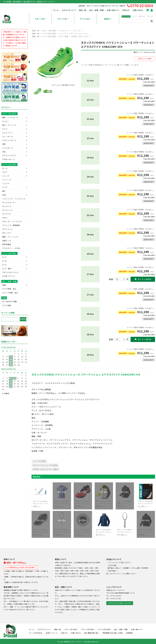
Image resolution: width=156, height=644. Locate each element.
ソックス (6, 183)
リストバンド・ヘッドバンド (13, 199)
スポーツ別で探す (49, 31)
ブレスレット (8, 210)
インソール (7, 180)
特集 (4, 298)
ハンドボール (8, 148)
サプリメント (8, 229)
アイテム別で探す (49, 33)
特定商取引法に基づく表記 (113, 632)
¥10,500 (125, 502)
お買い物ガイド (113, 10)
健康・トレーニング (10, 237)
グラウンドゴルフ (9, 155)
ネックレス (7, 206)
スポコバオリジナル (10, 272)
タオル (5, 218)
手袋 (4, 195)
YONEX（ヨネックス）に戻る (45, 469)
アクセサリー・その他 (11, 248)
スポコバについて (69, 10)
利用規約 (129, 632)
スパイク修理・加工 (10, 293)
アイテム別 (84, 19)
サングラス (7, 214)
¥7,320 (83, 530)
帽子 (4, 191)
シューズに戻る (39, 460)
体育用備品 (7, 244)
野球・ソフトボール (10, 117)
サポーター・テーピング (12, 221)
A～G (4, 257)
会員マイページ (52, 632)
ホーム (56, 10)
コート (135, 16)
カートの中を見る (36, 632)
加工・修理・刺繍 (96, 10)
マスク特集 (7, 305)
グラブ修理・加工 (9, 289)
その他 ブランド (9, 276)
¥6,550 (83, 502)
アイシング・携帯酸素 (11, 225)
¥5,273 (41, 530)
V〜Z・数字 (64, 36)
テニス (5, 129)
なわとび (142, 16)
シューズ (76, 31)
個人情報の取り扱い (92, 632)
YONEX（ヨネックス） (80, 36)
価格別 (107, 19)
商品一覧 (83, 10)
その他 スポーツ (9, 159)
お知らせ (126, 10)
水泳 (4, 152)
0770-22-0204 (140, 6)
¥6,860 (146, 530)
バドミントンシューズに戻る (45, 465)
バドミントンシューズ (78, 33)
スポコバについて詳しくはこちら (120, 603)
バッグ (5, 187)
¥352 (41, 502)
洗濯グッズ (7, 241)
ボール (5, 168)
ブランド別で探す (49, 36)
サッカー (6, 121)
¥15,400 (125, 530)
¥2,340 (62, 502)
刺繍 (4, 285)
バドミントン (64, 31)
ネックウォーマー (9, 202)
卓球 (4, 144)
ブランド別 (62, 19)
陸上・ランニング (9, 125)
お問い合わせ (138, 10)
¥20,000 (62, 530)
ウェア (5, 172)
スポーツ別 (39, 19)
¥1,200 (146, 502)
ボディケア (7, 233)
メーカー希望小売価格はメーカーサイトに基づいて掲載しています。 (110, 64)
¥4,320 (104, 502)
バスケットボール (9, 140)
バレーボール (8, 137)
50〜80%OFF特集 (10, 302)
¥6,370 (104, 530)
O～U (4, 265)
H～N (4, 261)
